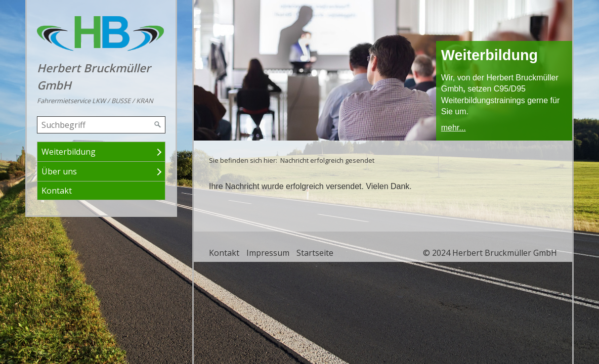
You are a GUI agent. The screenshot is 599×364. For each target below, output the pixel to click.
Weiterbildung (69, 152)
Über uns (59, 171)
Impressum (268, 253)
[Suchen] (158, 125)
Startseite (315, 253)
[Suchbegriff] (101, 125)
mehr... (454, 128)
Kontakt (57, 191)
